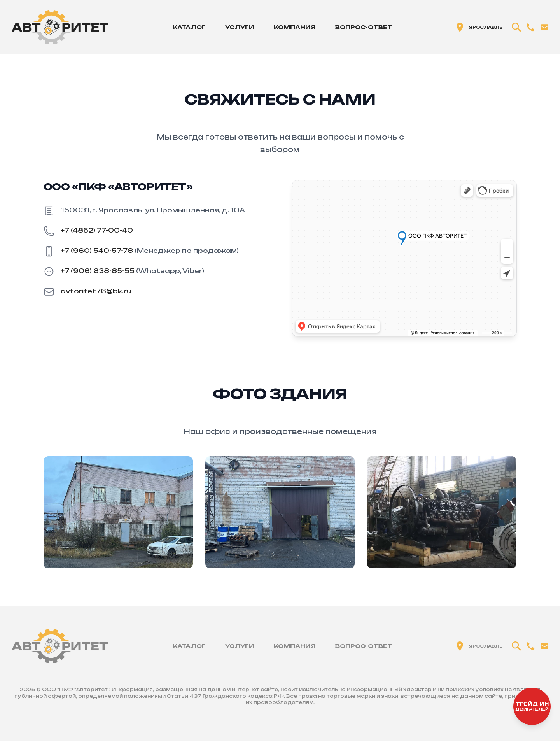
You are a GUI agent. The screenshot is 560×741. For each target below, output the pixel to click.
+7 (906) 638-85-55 (98, 271)
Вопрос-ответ (363, 27)
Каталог (189, 27)
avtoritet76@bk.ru (96, 291)
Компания (295, 27)
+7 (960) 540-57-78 (97, 251)
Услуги (240, 27)
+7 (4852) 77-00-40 (97, 230)
